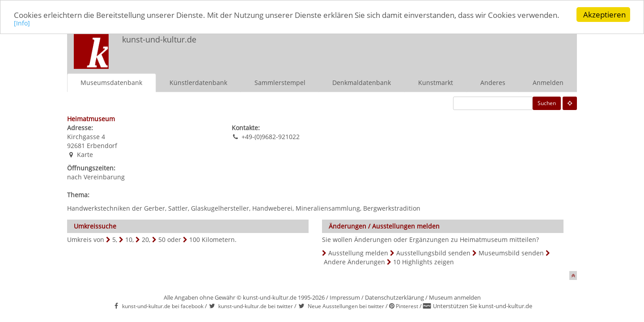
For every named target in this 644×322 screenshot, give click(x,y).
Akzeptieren (604, 15)
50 (162, 239)
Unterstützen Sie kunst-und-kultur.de (483, 306)
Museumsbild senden (511, 253)
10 (129, 239)
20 (145, 239)
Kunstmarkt (436, 83)
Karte (85, 155)
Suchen (547, 103)
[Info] (22, 23)
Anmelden (548, 83)
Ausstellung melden (358, 253)
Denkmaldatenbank (362, 83)
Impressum (345, 297)
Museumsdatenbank (111, 83)
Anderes (493, 83)
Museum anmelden (455, 297)
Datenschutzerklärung (394, 297)
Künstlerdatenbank (198, 83)
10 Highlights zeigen (424, 262)
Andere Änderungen (354, 262)
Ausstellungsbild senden (433, 253)
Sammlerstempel (280, 83)
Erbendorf (102, 146)
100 (195, 239)
